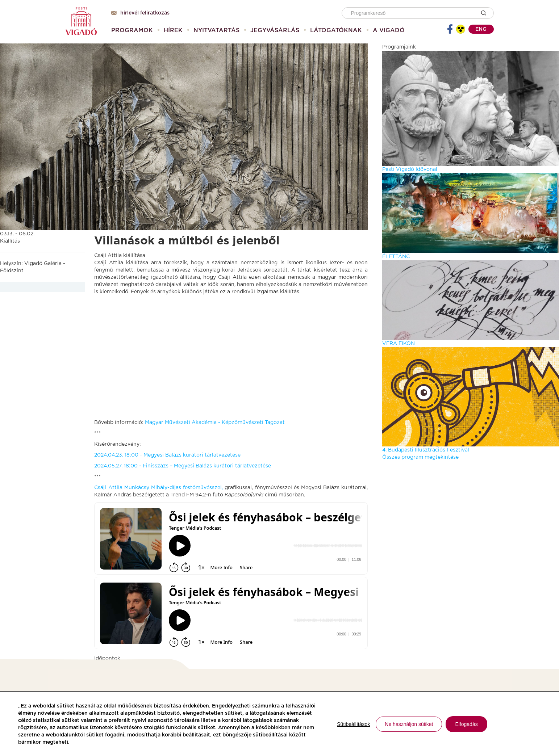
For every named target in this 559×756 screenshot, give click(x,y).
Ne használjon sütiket (409, 724)
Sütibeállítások (353, 724)
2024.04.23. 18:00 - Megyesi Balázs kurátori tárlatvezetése (167, 455)
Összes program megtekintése (420, 457)
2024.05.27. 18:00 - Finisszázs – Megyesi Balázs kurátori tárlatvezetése (183, 466)
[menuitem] (132, 30)
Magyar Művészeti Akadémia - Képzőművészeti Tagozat (215, 423)
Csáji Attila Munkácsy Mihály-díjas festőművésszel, (158, 488)
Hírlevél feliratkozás (140, 13)
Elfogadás (466, 724)
